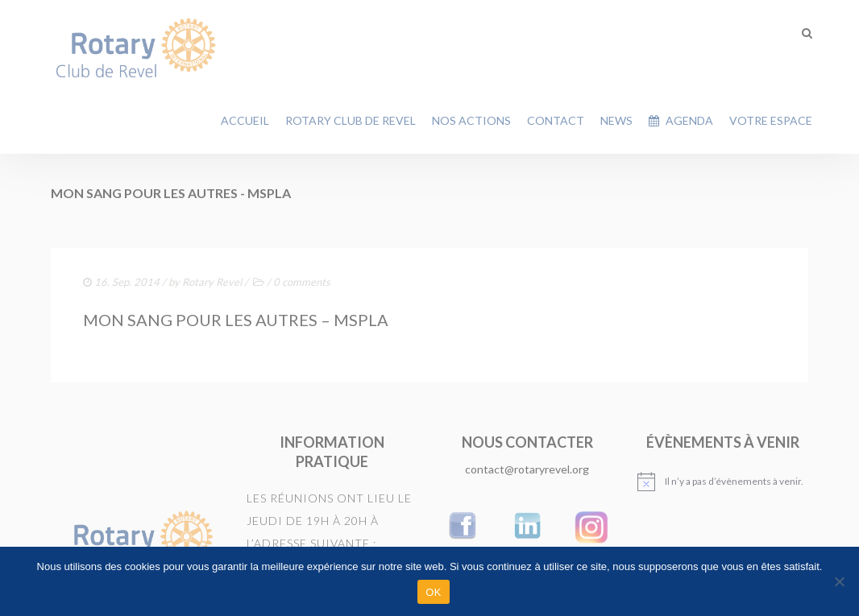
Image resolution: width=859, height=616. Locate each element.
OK (433, 592)
